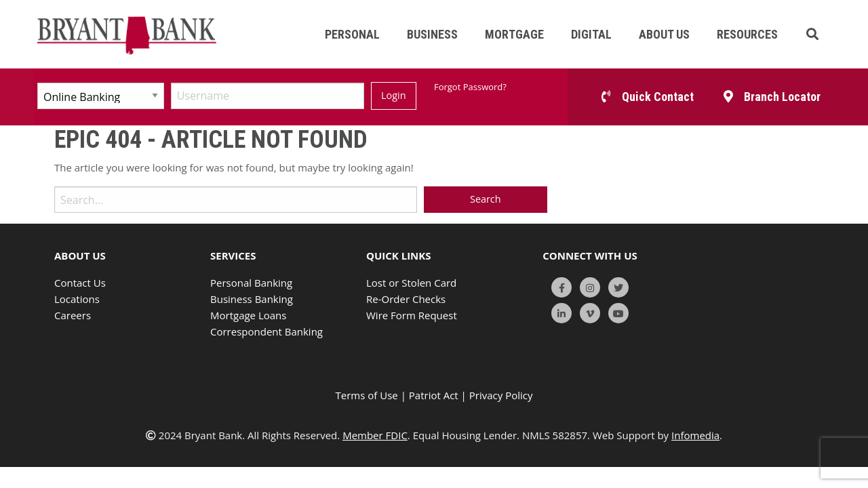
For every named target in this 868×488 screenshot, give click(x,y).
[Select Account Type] (101, 96)
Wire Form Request (412, 315)
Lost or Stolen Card (411, 283)
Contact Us (80, 283)
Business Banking (252, 299)
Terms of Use (367, 395)
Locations (77, 299)
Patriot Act (434, 395)
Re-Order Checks (406, 299)
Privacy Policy (501, 395)
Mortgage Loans (248, 315)
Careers (73, 315)
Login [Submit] (393, 95)
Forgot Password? (470, 87)
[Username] (268, 96)
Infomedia (695, 435)
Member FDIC (375, 435)
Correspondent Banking (267, 331)
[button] (813, 34)
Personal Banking (251, 283)
